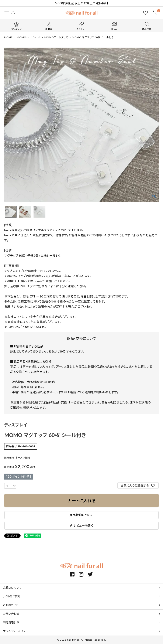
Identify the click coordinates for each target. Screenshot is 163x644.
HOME (8, 37)
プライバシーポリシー (16, 631)
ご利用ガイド (11, 605)
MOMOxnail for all (29, 37)
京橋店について (12, 588)
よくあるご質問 (12, 596)
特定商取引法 (11, 622)
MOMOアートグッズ (56, 37)
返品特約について (81, 515)
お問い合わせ (11, 614)
